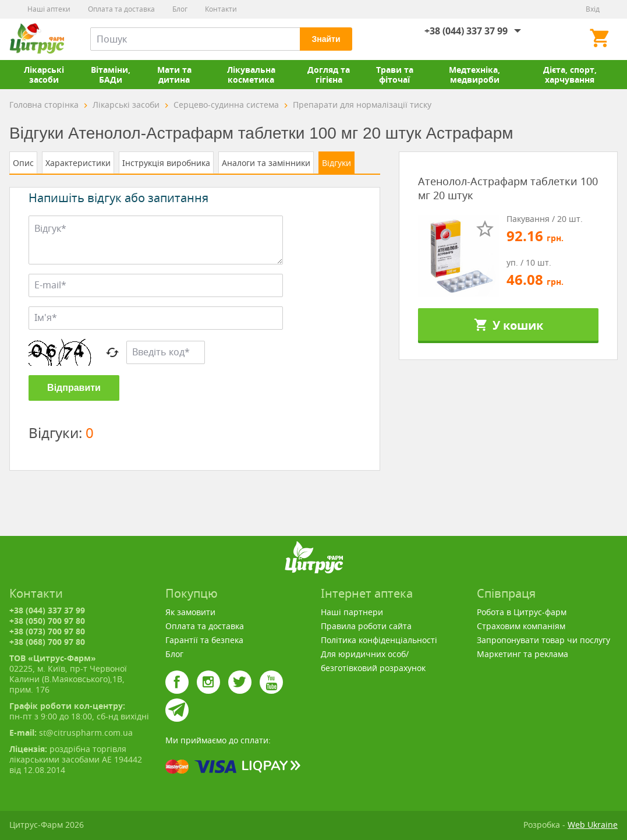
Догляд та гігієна (329, 75)
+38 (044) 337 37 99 (466, 31)
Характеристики (78, 163)
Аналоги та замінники (266, 163)
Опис (23, 163)
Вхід (593, 9)
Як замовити (190, 612)
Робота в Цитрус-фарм (522, 612)
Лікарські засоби (44, 75)
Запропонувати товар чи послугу (543, 640)
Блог (180, 9)
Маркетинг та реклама (522, 654)
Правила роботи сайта (366, 626)
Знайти (326, 39)
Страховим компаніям (521, 626)
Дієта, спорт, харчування (570, 75)
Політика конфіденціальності (379, 640)
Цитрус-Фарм (37, 39)
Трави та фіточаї (395, 75)
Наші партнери (352, 612)
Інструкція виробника (166, 163)
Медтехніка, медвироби (474, 75)
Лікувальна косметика (251, 75)
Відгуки (336, 163)
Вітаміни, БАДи (111, 75)
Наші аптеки (49, 9)
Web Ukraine (593, 825)
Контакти (221, 9)
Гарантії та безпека (204, 640)
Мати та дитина (174, 75)
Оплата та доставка (121, 9)
